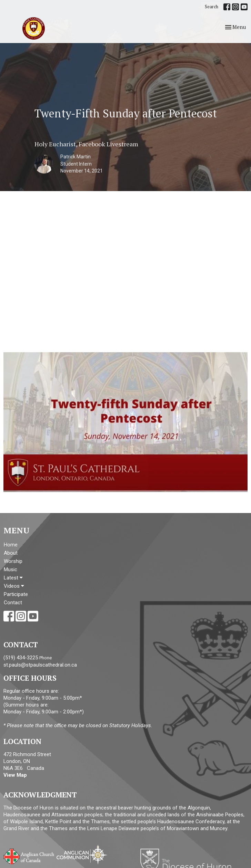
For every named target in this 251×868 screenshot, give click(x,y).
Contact (13, 603)
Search (212, 7)
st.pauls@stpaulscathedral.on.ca (40, 665)
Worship (13, 561)
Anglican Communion (82, 854)
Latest (13, 578)
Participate (16, 594)
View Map (15, 775)
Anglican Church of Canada (29, 856)
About (11, 553)
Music (11, 569)
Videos (14, 586)
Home (11, 545)
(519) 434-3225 (21, 658)
